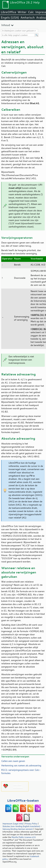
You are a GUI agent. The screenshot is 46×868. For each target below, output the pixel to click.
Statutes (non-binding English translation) (21, 826)
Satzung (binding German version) (18, 829)
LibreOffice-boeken (23, 800)
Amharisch (28, 17)
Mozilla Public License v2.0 (24, 837)
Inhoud (6, 25)
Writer (22, 12)
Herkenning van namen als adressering (21, 765)
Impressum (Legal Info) (13, 824)
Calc (31, 12)
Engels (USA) (10, 17)
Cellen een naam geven (13, 761)
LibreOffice (8, 12)
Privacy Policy (31, 824)
